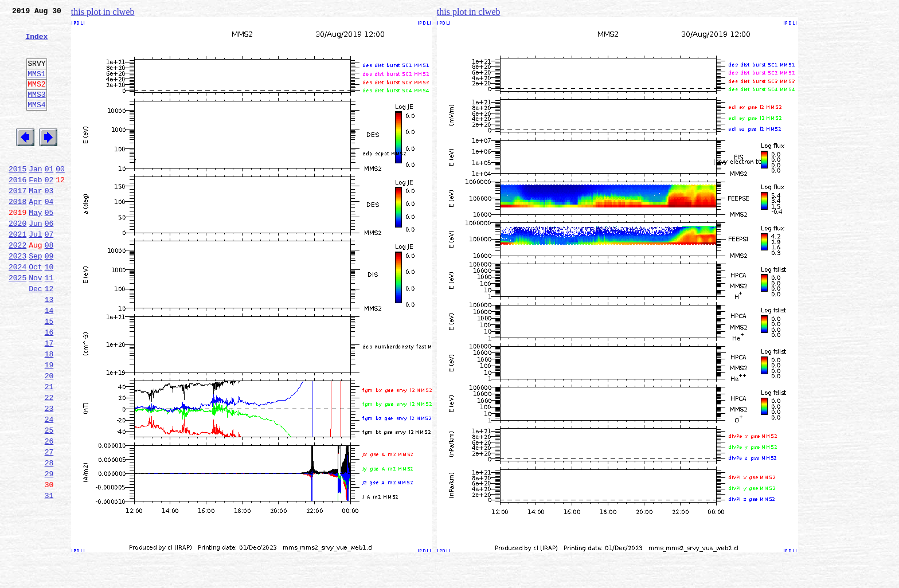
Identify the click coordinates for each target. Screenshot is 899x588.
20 (49, 436)
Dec (35, 335)
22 (49, 461)
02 (49, 209)
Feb (35, 209)
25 (49, 499)
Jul (35, 272)
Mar (35, 221)
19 (49, 423)
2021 (17, 272)
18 (49, 410)
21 (49, 448)
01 (49, 196)
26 (49, 511)
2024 (17, 309)
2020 (17, 259)
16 (49, 385)
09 (49, 297)
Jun (35, 259)
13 (49, 347)
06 (49, 259)
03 (49, 221)
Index (36, 43)
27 (49, 524)
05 (49, 246)
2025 (17, 322)
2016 (17, 209)
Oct (35, 309)
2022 (17, 284)
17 (49, 398)
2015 (17, 196)
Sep (35, 297)
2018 (17, 234)
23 (49, 473)
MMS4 (36, 123)
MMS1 (36, 87)
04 (49, 234)
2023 (17, 297)
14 (49, 360)
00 (60, 196)
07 (49, 272)
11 (49, 322)
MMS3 (36, 111)
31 (49, 574)
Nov (35, 322)
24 (49, 486)
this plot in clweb (103, 12)
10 (49, 309)
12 (49, 335)
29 (49, 549)
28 (49, 536)
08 (49, 284)
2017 (17, 221)
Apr (35, 234)
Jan (35, 196)
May (35, 246)
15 (49, 373)
